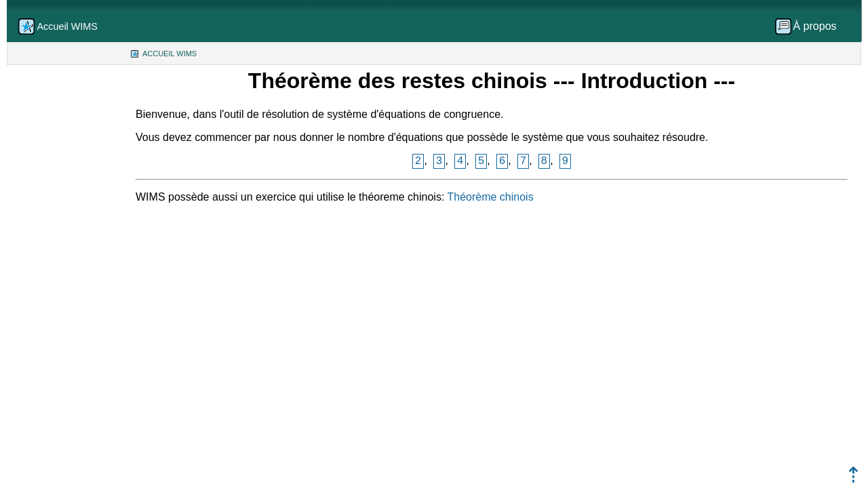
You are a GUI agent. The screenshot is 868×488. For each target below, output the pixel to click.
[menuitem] (810, 26)
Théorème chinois (490, 197)
